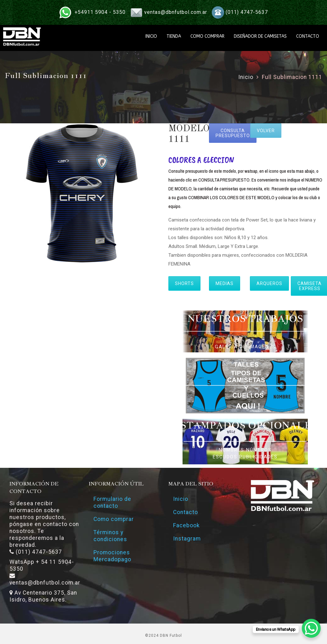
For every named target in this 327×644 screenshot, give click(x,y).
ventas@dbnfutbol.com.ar (176, 12)
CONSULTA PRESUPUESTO (233, 133)
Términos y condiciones (110, 536)
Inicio (246, 77)
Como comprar (114, 519)
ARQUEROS (269, 283)
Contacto (186, 512)
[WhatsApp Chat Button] (311, 628)
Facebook (186, 525)
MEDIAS (225, 283)
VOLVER (266, 131)
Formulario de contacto (112, 502)
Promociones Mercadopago (112, 556)
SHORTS (184, 283)
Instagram (187, 539)
